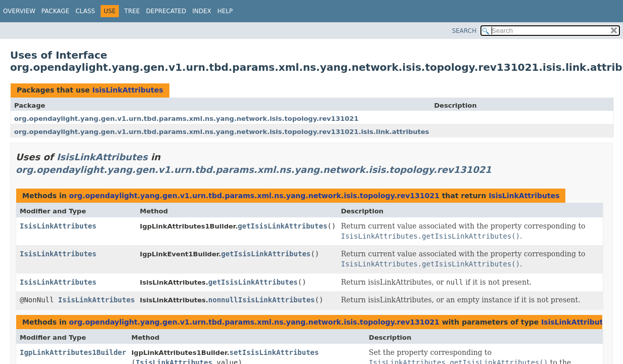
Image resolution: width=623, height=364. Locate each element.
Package (55, 11)
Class (85, 11)
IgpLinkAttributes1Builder (73, 352)
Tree (132, 11)
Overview (19, 11)
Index (202, 11)
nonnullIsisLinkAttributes (262, 300)
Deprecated (166, 11)
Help (225, 11)
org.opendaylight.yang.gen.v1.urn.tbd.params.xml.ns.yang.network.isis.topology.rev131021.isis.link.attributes (222, 132)
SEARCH (464, 31)
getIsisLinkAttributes (282, 226)
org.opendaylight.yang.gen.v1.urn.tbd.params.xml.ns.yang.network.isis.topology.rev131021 (186, 119)
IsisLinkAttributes (127, 90)
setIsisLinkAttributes (274, 352)
